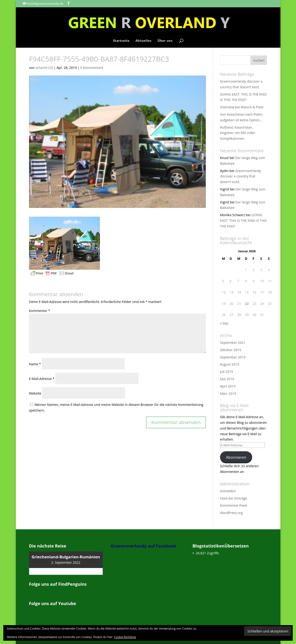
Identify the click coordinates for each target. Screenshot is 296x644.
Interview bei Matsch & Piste (242, 107)
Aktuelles (144, 41)
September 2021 (233, 343)
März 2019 (228, 394)
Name (35, 364)
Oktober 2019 (230, 350)
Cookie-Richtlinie (125, 637)
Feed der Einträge (234, 498)
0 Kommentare (92, 68)
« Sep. (224, 323)
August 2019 (230, 364)
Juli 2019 (226, 372)
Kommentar (40, 311)
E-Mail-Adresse (42, 379)
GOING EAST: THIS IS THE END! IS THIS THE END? (243, 221)
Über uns (165, 41)
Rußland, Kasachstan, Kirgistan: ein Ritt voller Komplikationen (238, 133)
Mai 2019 (227, 379)
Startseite (121, 41)
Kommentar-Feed (233, 505)
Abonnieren (236, 457)
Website (35, 393)
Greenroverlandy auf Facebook (144, 546)
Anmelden (228, 491)
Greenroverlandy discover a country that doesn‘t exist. (240, 176)
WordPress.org (231, 513)
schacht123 (44, 68)
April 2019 (228, 386)
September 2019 (233, 357)
